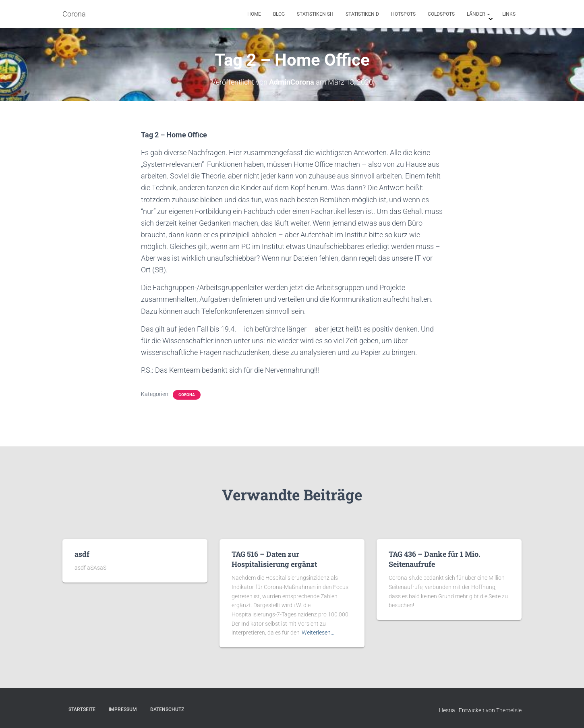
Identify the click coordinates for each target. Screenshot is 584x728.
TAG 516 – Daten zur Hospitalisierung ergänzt (274, 559)
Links (509, 14)
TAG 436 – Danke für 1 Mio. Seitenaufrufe (435, 559)
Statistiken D (362, 14)
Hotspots (403, 14)
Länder (478, 14)
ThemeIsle (509, 710)
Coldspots (441, 14)
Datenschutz (167, 709)
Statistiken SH (315, 14)
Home (254, 14)
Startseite (82, 709)
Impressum (123, 709)
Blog (279, 14)
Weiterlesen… (318, 633)
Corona (187, 395)
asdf (82, 554)
